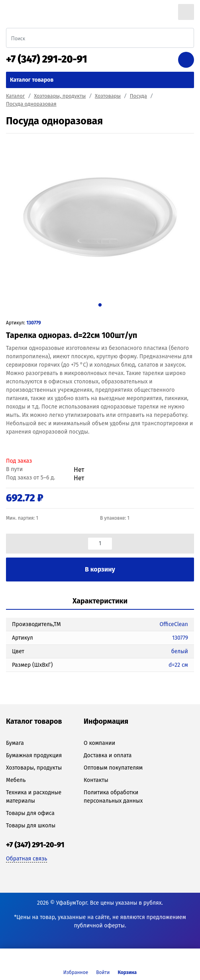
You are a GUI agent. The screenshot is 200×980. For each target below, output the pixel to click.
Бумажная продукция (34, 755)
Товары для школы (31, 826)
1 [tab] (100, 304)
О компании (99, 743)
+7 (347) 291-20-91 (47, 59)
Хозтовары (108, 96)
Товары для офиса (30, 813)
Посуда (138, 96)
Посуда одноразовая (31, 104)
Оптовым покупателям (113, 768)
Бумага (15, 743)
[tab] (100, 602)
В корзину (100, 569)
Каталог (15, 96)
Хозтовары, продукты (60, 96)
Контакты (96, 780)
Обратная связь (26, 859)
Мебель (16, 780)
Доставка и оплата (108, 755)
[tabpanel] (100, 217)
